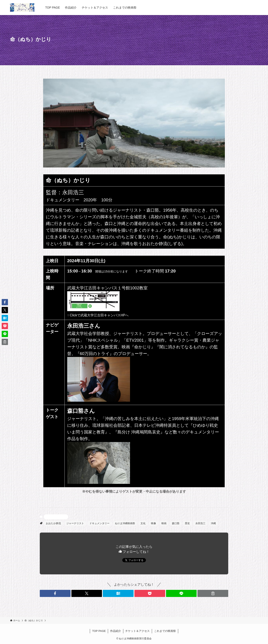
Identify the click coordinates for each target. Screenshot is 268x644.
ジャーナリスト (75, 523)
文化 (143, 523)
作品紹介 (116, 631)
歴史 (187, 523)
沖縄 (213, 523)
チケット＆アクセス (137, 631)
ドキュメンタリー (99, 523)
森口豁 (176, 523)
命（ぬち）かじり (56, 517)
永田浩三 (200, 523)
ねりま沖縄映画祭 (125, 523)
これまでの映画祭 (165, 631)
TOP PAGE (99, 631)
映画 (164, 523)
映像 (153, 523)
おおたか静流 (53, 523)
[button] (55, 593)
